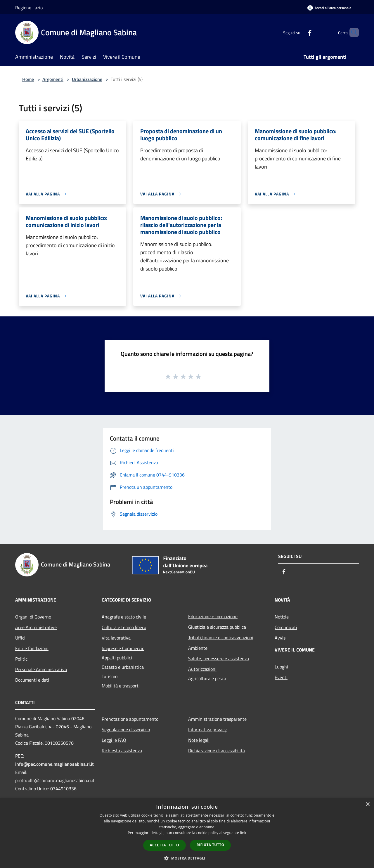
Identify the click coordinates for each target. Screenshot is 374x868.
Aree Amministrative (36, 627)
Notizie (282, 617)
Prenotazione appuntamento (130, 719)
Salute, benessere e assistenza (219, 659)
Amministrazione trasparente (217, 719)
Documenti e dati (32, 680)
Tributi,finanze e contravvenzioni (221, 637)
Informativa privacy (207, 730)
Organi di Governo (33, 617)
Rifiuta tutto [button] (211, 845)
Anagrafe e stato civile (124, 617)
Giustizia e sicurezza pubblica (217, 627)
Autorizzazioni (202, 669)
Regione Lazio (29, 8)
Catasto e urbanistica (123, 667)
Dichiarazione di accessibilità (217, 751)
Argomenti (53, 79)
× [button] (367, 804)
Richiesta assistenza (122, 751)
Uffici (20, 638)
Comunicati (286, 627)
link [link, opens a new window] (243, 833)
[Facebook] (300, 32)
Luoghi (281, 667)
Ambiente (198, 648)
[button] (187, 858)
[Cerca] (352, 32)
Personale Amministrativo (41, 669)
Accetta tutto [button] (165, 845)
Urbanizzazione (87, 79)
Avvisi (281, 638)
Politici (22, 659)
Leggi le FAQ (114, 740)
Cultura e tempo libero (124, 627)
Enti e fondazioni (32, 648)
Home (28, 79)
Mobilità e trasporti (121, 686)
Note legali (199, 740)
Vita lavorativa (116, 638)
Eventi (281, 677)
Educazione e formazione (213, 616)
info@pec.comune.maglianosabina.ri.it (54, 764)
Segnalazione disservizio (126, 730)
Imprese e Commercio (123, 648)
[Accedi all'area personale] (329, 8)
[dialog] (187, 833)
